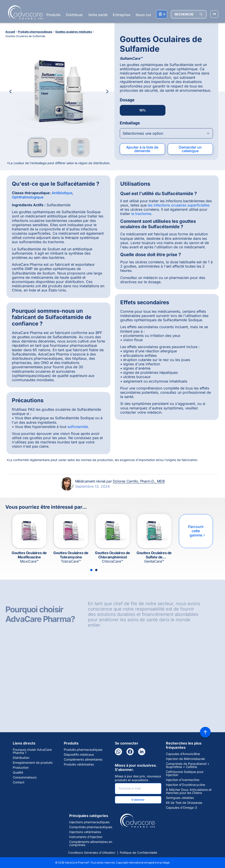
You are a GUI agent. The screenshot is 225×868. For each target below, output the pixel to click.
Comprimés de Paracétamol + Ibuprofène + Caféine (188, 765)
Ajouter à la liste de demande (142, 149)
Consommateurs (25, 777)
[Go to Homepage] (24, 12)
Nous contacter (149, 15)
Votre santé (98, 15)
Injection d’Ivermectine (183, 780)
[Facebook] (130, 752)
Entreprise (122, 15)
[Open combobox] (166, 133)
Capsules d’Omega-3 (181, 808)
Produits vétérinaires (79, 764)
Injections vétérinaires (85, 832)
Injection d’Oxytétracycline (185, 785)
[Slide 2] (96, 570)
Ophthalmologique (28, 197)
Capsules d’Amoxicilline (183, 754)
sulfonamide (78, 427)
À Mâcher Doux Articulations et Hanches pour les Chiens (189, 791)
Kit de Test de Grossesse (184, 803)
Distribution (21, 758)
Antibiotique (62, 193)
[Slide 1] (91, 570)
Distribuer (74, 15)
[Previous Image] (11, 91)
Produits (54, 15)
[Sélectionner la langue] (214, 14)
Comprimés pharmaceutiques (91, 827)
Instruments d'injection (86, 837)
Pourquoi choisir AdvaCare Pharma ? (32, 751)
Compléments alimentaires (83, 759)
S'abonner (138, 800)
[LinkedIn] (142, 752)
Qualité (18, 772)
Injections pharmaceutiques (89, 822)
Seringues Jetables (180, 798)
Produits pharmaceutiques (83, 750)
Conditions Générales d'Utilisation (92, 853)
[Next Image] (107, 91)
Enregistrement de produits (33, 763)
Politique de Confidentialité (138, 853)
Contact (19, 782)
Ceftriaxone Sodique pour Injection (185, 773)
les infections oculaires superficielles (179, 205)
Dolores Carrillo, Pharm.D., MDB (139, 481)
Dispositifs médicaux (79, 755)
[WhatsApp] (118, 752)
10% (142, 110)
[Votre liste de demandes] (162, 14)
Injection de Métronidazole (185, 759)
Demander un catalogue (190, 149)
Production (21, 768)
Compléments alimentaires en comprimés (91, 843)
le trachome (141, 214)
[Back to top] (205, 732)
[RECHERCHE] (189, 14)
